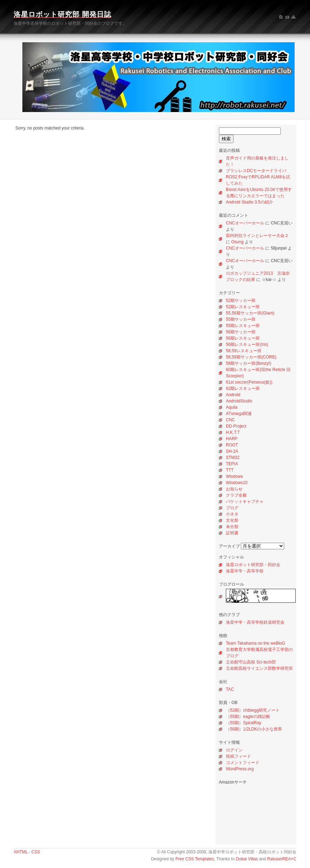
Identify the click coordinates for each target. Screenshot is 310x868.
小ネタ (232, 514)
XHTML (21, 852)
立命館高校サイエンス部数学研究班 (259, 668)
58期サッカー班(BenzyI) (249, 363)
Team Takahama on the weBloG (256, 643)
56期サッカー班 (241, 332)
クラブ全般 (236, 495)
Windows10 (237, 483)
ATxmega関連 (239, 414)
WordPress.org (240, 769)
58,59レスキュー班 (244, 351)
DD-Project (236, 426)
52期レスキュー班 (243, 307)
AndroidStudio (239, 401)
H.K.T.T (233, 432)
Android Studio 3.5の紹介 (249, 202)
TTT (230, 470)
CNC (230, 420)
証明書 (232, 533)
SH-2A (232, 451)
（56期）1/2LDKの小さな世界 (254, 729)
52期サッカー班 (241, 301)
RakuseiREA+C (282, 859)
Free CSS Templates (195, 859)
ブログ (232, 508)
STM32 (233, 458)
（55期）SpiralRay (243, 723)
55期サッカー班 (241, 319)
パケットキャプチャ (245, 502)
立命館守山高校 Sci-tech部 (251, 662)
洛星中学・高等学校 (245, 571)
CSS (36, 852)
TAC (230, 689)
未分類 (232, 527)
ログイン (234, 750)
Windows (234, 476)
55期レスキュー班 (243, 326)
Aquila (232, 407)
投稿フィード (238, 756)
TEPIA (232, 464)
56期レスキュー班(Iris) (247, 344)
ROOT (232, 445)
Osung (237, 242)
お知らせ (234, 489)
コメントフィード (243, 763)
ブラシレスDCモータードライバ (256, 171)
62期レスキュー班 (243, 388)
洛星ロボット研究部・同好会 (253, 565)
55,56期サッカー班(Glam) (250, 313)
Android (233, 395)
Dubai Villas (247, 859)
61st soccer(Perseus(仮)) (249, 382)
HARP (232, 439)
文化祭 (232, 520)
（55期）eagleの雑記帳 (248, 717)
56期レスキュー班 (243, 338)
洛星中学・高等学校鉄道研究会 (255, 622)
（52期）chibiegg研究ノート (253, 710)
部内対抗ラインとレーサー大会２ (257, 236)
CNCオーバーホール (245, 223)
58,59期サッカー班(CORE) (251, 357)
